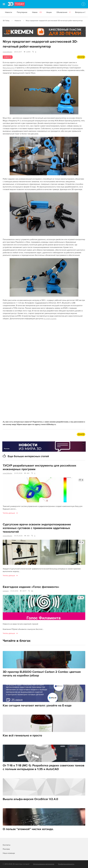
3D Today (6, 21)
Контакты (7, 845)
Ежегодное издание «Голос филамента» (31, 587)
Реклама (7, 34)
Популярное (22, 12)
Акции (49, 12)
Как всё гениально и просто (22, 735)
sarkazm (6, 591)
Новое (37, 12)
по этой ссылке (50, 319)
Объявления (63, 12)
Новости (9, 12)
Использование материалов (44, 864)
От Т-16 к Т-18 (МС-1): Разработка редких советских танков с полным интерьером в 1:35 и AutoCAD (44, 767)
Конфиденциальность (66, 864)
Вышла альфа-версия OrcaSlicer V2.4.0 (30, 799)
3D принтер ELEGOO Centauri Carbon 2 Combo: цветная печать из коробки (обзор (42, 674)
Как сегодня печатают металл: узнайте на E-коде (37, 706)
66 (32, 591)
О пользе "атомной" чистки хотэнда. (28, 829)
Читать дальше (9, 513)
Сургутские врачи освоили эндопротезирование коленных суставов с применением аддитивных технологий (37, 528)
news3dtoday (8, 52)
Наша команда (9, 853)
